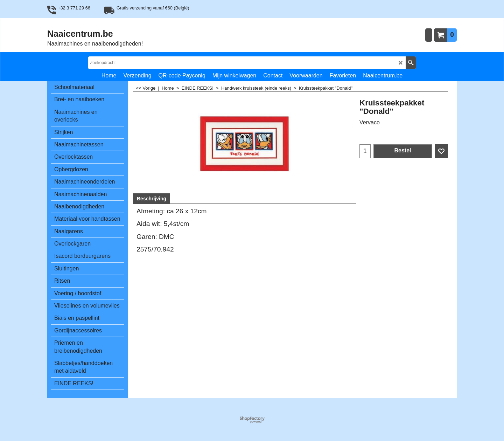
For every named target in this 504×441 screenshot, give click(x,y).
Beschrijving (152, 199)
